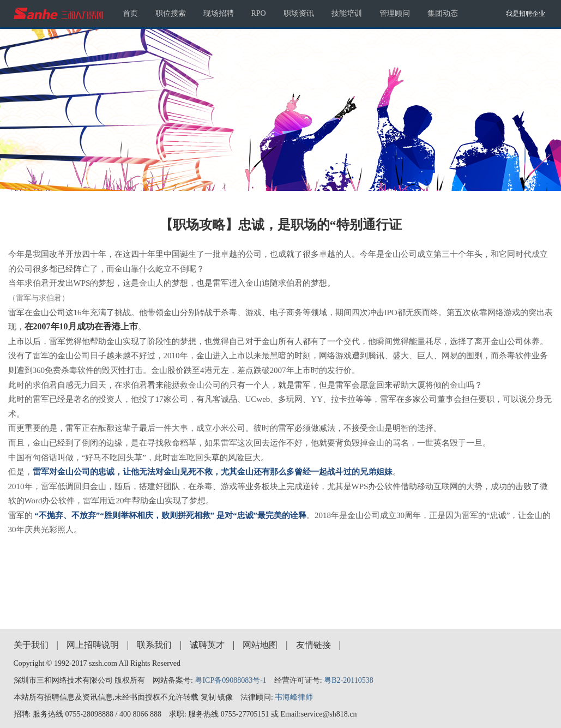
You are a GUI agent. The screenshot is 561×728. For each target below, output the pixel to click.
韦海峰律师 (294, 697)
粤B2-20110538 (348, 680)
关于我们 (31, 645)
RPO (259, 13)
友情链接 (313, 645)
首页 (130, 13)
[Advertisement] (281, 573)
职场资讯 (299, 13)
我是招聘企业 (526, 14)
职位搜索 (171, 13)
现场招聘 (219, 13)
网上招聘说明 (93, 645)
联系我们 (154, 645)
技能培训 (347, 13)
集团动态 (443, 13)
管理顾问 (395, 13)
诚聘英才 (207, 645)
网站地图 (260, 645)
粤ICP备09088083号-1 (230, 680)
